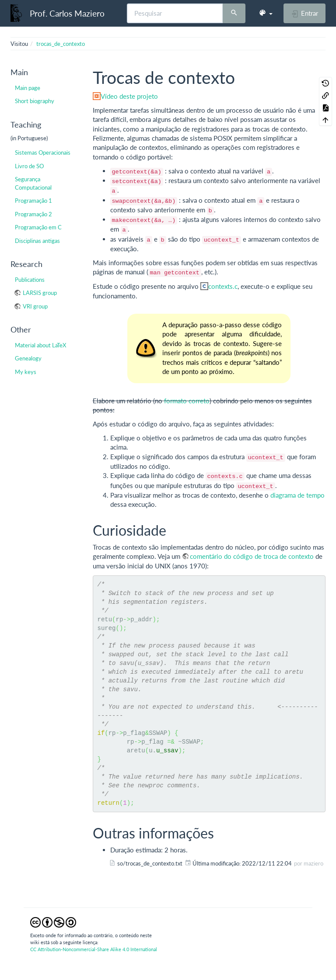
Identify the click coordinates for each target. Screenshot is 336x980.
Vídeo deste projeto (129, 96)
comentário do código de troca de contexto (252, 556)
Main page (28, 88)
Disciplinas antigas (37, 241)
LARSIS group (40, 293)
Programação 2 (33, 214)
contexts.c (223, 286)
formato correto (187, 401)
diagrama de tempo (297, 495)
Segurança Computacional (33, 183)
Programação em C (38, 227)
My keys (26, 372)
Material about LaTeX (40, 345)
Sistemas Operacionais (43, 152)
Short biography (35, 101)
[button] (266, 13)
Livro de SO (29, 166)
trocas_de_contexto (61, 44)
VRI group (35, 306)
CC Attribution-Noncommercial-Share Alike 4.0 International (94, 949)
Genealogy (28, 358)
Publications (30, 280)
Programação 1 (33, 201)
